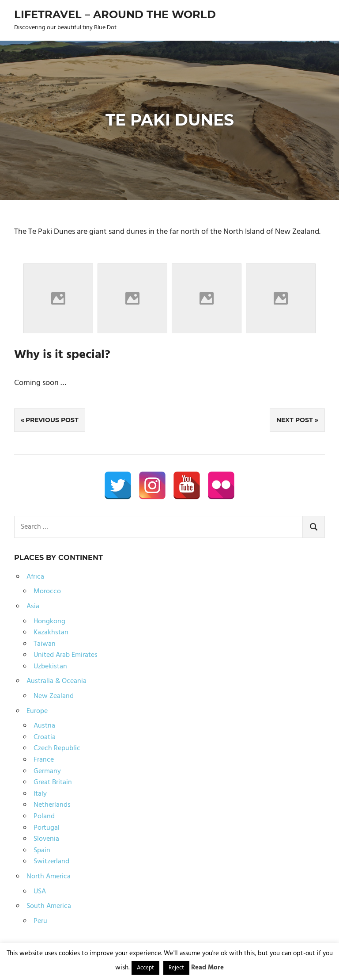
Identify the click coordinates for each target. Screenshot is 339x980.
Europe (37, 711)
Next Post (295, 420)
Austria (44, 726)
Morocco (47, 591)
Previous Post (52, 420)
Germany (47, 771)
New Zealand (54, 696)
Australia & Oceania (56, 681)
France (44, 760)
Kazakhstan (51, 633)
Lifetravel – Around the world (115, 14)
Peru (40, 921)
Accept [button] (145, 968)
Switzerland (51, 862)
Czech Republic (57, 748)
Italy (40, 794)
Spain (42, 850)
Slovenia (46, 839)
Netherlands (52, 805)
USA (40, 892)
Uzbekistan (50, 667)
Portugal (47, 828)
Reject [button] (176, 968)
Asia (33, 606)
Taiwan (45, 644)
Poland (44, 816)
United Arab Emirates (66, 655)
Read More (207, 968)
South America (49, 906)
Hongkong (49, 622)
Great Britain (53, 782)
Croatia (45, 737)
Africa (35, 577)
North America (49, 877)
